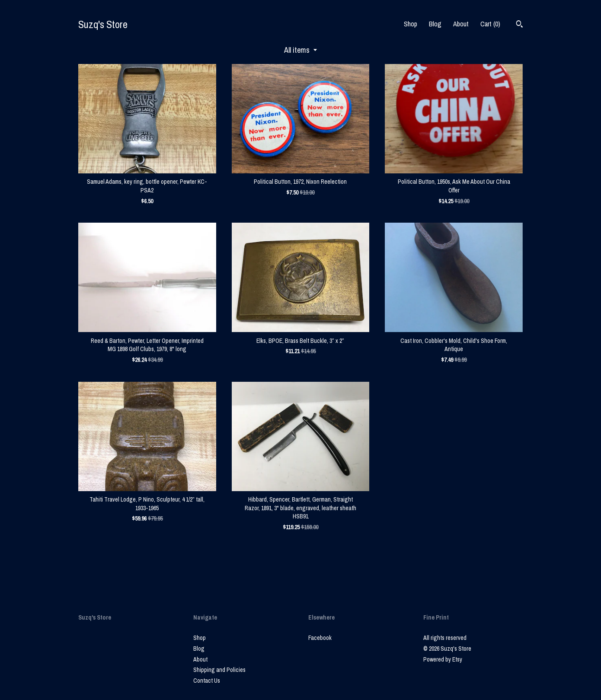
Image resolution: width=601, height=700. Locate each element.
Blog (435, 24)
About (461, 24)
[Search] (519, 25)
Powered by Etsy (443, 659)
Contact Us (207, 681)
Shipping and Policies (219, 670)
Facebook (320, 638)
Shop (411, 24)
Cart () (490, 24)
